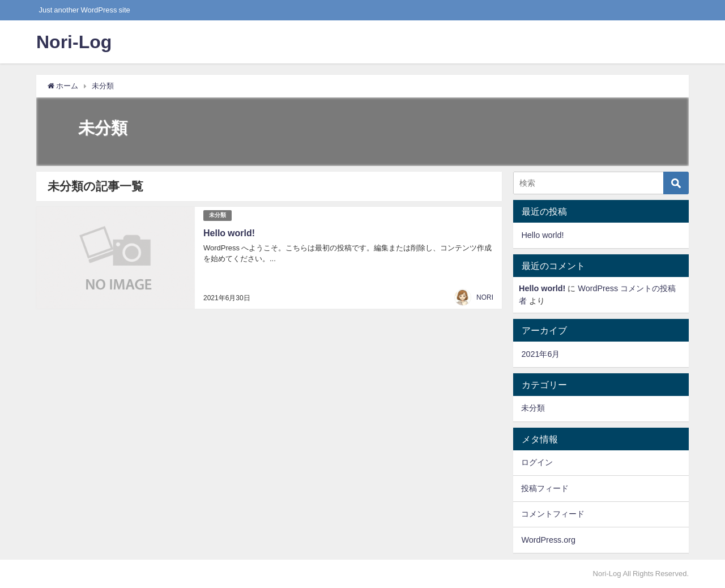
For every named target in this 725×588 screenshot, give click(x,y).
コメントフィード (553, 514)
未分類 (217, 215)
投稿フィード (545, 488)
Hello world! (229, 233)
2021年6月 (540, 354)
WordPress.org (548, 540)
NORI (485, 297)
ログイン (537, 462)
